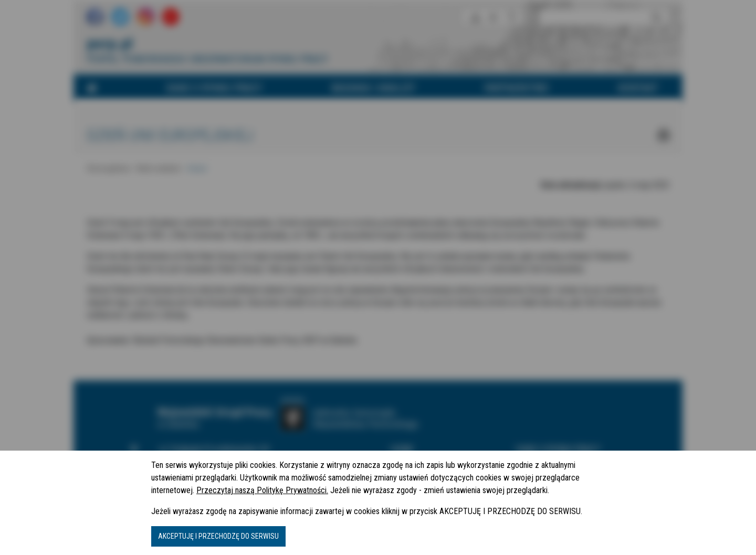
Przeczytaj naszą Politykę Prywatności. (262, 490)
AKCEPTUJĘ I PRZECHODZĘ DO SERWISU (218, 536)
